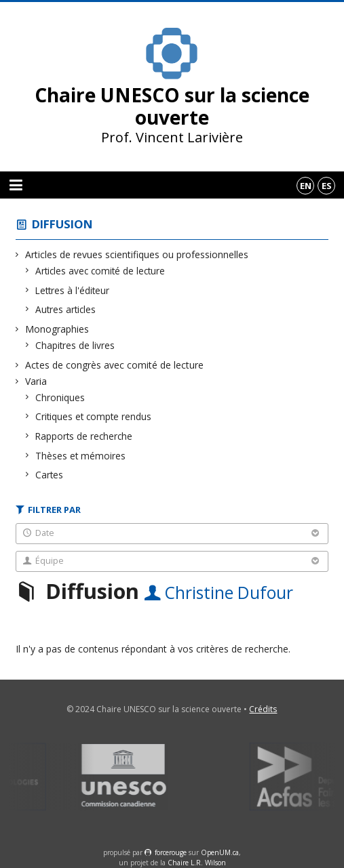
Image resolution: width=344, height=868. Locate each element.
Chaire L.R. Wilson (197, 863)
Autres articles (66, 309)
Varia (36, 381)
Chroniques (60, 397)
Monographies (57, 329)
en (306, 186)
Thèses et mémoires (81, 456)
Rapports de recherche (84, 436)
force (171, 852)
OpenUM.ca (220, 852)
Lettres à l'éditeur (73, 290)
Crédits (263, 709)
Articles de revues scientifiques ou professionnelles (137, 254)
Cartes (50, 475)
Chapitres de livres (75, 345)
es (327, 186)
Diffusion (62, 224)
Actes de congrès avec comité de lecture (115, 365)
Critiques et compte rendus (94, 416)
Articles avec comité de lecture (100, 271)
